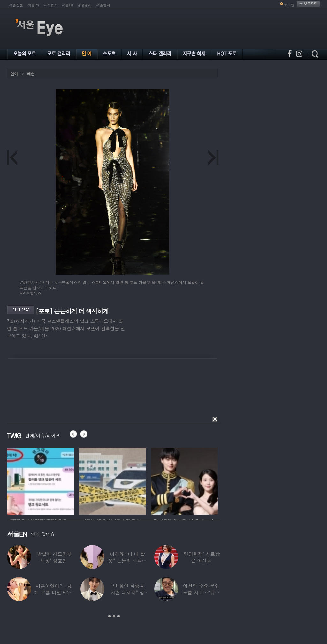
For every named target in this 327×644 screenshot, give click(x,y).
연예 (14, 74)
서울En (68, 5)
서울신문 (16, 5)
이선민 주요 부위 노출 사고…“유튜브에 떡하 (201, 592)
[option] (41, 480)
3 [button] (118, 616)
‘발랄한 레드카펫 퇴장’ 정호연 (54, 557)
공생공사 (85, 5)
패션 (31, 74)
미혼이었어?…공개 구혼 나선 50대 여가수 (54, 592)
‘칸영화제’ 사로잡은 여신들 (201, 557)
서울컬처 (103, 5)
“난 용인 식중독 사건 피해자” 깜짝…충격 (127, 592)
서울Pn (33, 5)
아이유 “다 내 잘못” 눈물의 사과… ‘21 (127, 560)
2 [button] (114, 616)
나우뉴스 (50, 5)
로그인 (289, 5)
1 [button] (110, 616)
